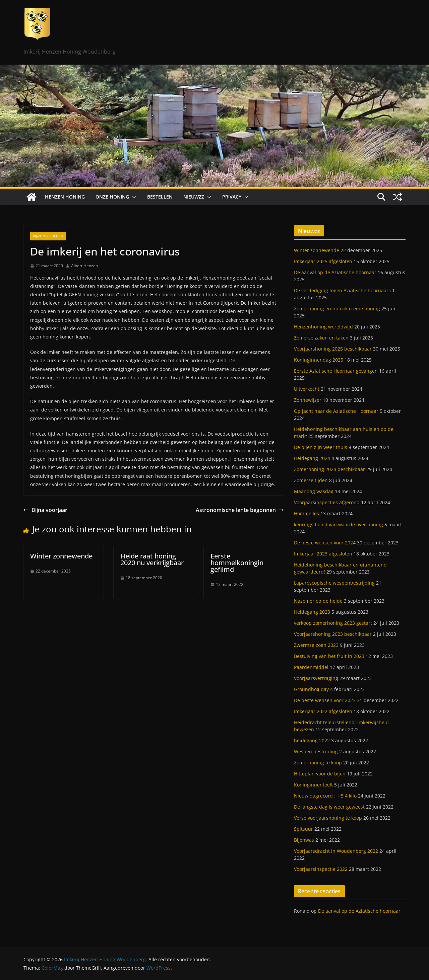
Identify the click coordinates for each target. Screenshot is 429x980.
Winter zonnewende (61, 556)
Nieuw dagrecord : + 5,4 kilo (325, 796)
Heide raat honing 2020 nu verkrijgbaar (152, 559)
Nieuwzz (194, 197)
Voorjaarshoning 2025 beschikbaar (333, 349)
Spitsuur (303, 829)
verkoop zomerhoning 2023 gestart (333, 623)
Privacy (232, 197)
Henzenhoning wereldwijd (323, 327)
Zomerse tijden (311, 480)
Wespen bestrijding (316, 751)
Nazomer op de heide (318, 601)
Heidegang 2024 (312, 458)
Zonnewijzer (308, 400)
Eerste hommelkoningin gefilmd (237, 563)
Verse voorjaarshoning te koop (328, 818)
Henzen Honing (65, 197)
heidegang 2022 (312, 740)
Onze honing (112, 197)
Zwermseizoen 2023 (316, 645)
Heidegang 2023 (312, 612)
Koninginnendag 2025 (319, 360)
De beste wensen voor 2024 (325, 543)
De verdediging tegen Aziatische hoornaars (342, 290)
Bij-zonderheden (48, 236)
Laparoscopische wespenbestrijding (334, 583)
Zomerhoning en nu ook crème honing (337, 309)
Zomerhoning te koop (318, 763)
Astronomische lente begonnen (240, 510)
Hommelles (307, 513)
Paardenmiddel (311, 667)
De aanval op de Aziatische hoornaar (335, 272)
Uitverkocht (307, 389)
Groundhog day (311, 689)
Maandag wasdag (314, 491)
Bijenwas (304, 840)
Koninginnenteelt (313, 785)
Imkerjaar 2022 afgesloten (323, 711)
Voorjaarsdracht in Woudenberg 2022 (336, 851)
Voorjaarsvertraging (316, 678)
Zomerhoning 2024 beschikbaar (329, 469)
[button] (133, 197)
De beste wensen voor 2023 (325, 700)
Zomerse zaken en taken (321, 338)
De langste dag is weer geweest (329, 807)
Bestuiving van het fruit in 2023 (329, 656)
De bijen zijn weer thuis (321, 447)
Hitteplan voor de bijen (320, 774)
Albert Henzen (84, 266)
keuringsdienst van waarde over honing (339, 524)
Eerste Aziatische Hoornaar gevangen (336, 371)
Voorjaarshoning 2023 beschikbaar (333, 634)
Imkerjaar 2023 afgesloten (323, 554)
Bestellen (160, 197)
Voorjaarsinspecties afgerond (327, 502)
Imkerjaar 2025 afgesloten (323, 261)
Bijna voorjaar (45, 510)
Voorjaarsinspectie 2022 (321, 869)
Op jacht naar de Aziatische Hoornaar (336, 411)
